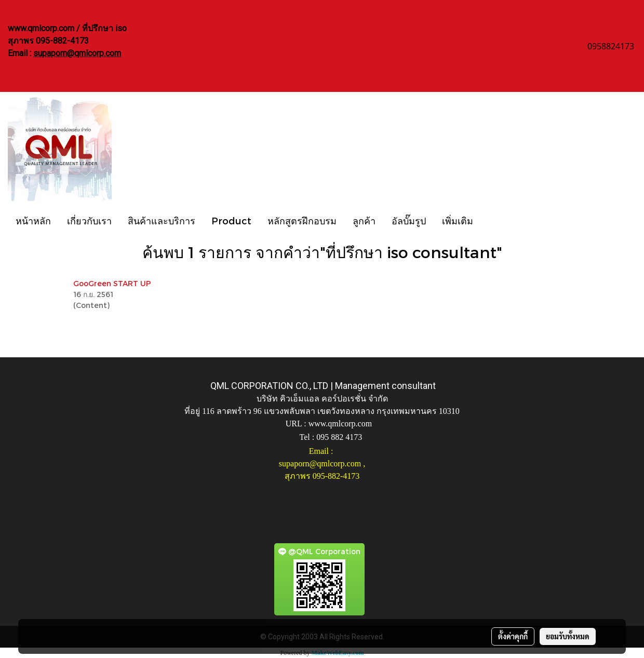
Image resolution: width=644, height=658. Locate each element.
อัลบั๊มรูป (409, 220)
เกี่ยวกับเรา (89, 220)
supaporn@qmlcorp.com (77, 53)
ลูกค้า (364, 220)
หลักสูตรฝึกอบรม (302, 220)
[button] (490, 220)
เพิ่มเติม (458, 220)
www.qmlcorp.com (340, 424)
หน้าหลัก (33, 220)
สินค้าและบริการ (162, 220)
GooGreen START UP (112, 283)
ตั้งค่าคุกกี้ (513, 636)
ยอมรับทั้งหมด (568, 636)
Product (231, 220)
